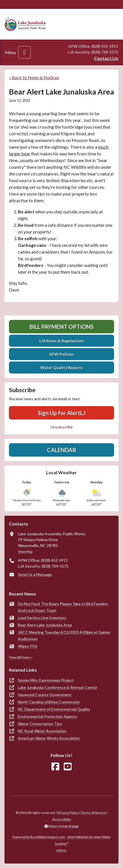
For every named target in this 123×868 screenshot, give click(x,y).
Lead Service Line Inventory (42, 618)
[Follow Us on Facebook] (55, 767)
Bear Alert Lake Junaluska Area (45, 625)
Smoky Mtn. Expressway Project (46, 680)
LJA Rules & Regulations (62, 341)
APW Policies (62, 354)
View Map (25, 552)
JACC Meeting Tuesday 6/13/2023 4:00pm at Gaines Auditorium (64, 636)
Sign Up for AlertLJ (62, 413)
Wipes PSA (28, 646)
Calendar (62, 450)
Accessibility (62, 819)
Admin (61, 850)
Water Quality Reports (62, 367)
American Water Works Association (49, 738)
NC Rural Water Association (42, 731)
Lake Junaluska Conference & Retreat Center (58, 687)
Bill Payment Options (62, 327)
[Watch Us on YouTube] (68, 767)
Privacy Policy (68, 813)
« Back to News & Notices (34, 77)
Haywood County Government (45, 695)
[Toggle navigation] (24, 52)
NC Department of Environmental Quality (54, 709)
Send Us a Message (35, 574)
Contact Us (106, 58)
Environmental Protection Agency (48, 716)
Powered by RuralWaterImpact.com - (61, 840)
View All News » (21, 657)
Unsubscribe (62, 427)
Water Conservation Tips (40, 724)
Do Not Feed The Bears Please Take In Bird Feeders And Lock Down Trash (63, 607)
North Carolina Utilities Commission (49, 702)
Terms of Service (93, 813)
